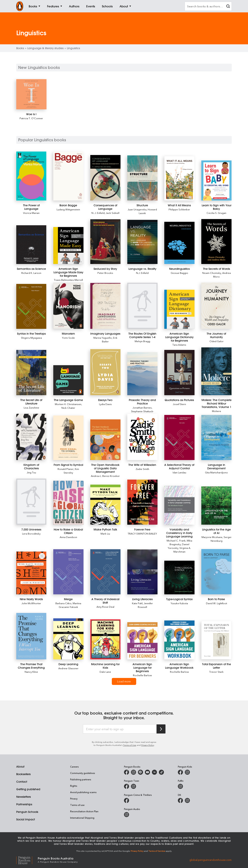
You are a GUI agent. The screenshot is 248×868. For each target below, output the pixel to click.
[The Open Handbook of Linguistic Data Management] (105, 440)
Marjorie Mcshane (212, 537)
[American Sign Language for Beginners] (142, 641)
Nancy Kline (31, 672)
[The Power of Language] (31, 176)
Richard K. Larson (31, 273)
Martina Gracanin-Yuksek (70, 605)
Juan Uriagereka (137, 209)
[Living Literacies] (142, 572)
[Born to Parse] (216, 572)
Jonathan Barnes (142, 407)
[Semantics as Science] (31, 245)
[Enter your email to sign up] (120, 729)
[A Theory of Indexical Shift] (105, 572)
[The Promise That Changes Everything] (31, 636)
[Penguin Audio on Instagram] (127, 815)
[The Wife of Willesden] (142, 437)
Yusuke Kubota (179, 603)
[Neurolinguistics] (179, 243)
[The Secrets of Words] (216, 242)
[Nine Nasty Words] (31, 573)
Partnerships (24, 804)
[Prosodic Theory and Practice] (142, 374)
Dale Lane (105, 672)
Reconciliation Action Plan (84, 811)
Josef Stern (179, 404)
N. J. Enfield (98, 213)
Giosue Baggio (179, 273)
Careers (74, 767)
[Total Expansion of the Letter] (216, 640)
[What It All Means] (179, 178)
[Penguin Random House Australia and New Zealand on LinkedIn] (154, 772)
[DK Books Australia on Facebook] (180, 800)
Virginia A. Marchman (182, 550)
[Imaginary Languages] (105, 306)
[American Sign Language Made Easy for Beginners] (68, 246)
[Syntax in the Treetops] (31, 306)
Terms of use (77, 805)
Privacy (74, 799)
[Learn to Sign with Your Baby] (216, 180)
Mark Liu (105, 533)
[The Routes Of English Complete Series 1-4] (142, 306)
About (20, 767)
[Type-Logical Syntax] (179, 578)
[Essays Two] (105, 372)
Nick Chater (68, 408)
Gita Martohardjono (216, 472)
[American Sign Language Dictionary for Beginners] (179, 309)
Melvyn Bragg (142, 341)
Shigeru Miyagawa (31, 338)
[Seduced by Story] (105, 242)
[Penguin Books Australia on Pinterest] (140, 772)
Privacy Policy (148, 745)
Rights (74, 786)
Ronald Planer (66, 469)
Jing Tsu (31, 472)
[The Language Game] (68, 380)
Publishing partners (81, 779)
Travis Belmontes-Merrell (68, 280)
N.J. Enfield (142, 273)
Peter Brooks (105, 273)
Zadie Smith (142, 469)
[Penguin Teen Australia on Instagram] (133, 786)
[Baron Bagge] (68, 176)
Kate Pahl (137, 603)
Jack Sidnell (113, 213)
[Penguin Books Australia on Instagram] (133, 772)
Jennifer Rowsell (145, 605)
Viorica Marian (31, 213)
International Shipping (82, 818)
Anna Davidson (68, 537)
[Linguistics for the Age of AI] (216, 506)
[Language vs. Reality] (142, 242)
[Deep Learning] (68, 639)
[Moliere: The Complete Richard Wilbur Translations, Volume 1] (216, 371)
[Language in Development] (216, 437)
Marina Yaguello (103, 338)
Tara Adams (179, 345)
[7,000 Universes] (31, 502)
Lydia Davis (105, 404)
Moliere (217, 411)
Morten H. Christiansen (68, 404)
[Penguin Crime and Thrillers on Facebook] (127, 800)
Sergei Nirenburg (221, 539)
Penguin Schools (27, 812)
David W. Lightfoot (217, 603)
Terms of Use (130, 745)
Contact (22, 782)
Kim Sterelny (71, 471)
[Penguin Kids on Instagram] (187, 772)
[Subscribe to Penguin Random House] (161, 729)
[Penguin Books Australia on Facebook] (127, 772)
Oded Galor (217, 341)
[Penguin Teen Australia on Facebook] (127, 786)
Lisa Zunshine (31, 407)
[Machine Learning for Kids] (105, 639)
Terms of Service (157, 851)
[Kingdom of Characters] (31, 437)
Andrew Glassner (68, 668)
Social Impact (26, 819)
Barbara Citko (63, 603)
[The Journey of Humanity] (216, 306)
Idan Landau (179, 472)
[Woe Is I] (31, 94)
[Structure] (142, 178)
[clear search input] (228, 7)
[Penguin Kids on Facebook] (180, 772)
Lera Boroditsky (31, 533)
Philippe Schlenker (179, 209)
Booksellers (23, 774)
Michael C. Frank (176, 540)
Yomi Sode (68, 338)
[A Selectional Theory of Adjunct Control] (179, 437)
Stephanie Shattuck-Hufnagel (142, 413)
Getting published (28, 789)
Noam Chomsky (212, 273)
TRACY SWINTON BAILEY (142, 533)
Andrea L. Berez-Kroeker (105, 476)
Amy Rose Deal (105, 607)
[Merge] (68, 572)
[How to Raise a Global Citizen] (68, 503)
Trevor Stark (216, 672)
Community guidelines (83, 773)
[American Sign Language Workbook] (179, 640)
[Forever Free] (142, 502)
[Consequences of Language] (105, 178)
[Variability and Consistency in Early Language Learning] (179, 505)
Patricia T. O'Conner (31, 118)
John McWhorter (31, 603)
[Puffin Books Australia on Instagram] (180, 786)
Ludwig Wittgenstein (68, 209)
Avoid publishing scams (83, 792)
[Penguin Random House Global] (27, 860)
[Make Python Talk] (105, 505)
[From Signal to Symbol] (68, 438)
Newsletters (24, 797)
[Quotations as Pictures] (179, 373)
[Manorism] (68, 306)
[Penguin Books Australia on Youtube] (147, 772)
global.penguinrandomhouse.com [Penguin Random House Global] (211, 860)
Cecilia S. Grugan (216, 213)
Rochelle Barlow (142, 675)
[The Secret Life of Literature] (31, 373)
